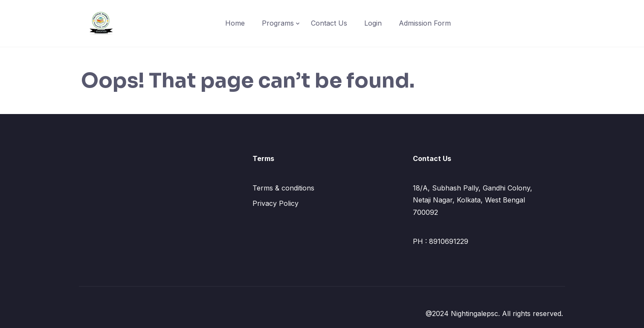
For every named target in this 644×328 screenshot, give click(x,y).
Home (235, 23)
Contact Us (329, 23)
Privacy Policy (276, 203)
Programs (278, 23)
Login (373, 23)
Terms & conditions (283, 188)
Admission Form (425, 23)
